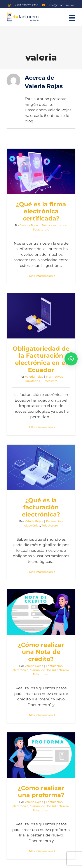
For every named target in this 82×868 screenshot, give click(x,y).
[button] (71, 359)
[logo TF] (22, 14)
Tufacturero (41, 229)
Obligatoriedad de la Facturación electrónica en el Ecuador (41, 359)
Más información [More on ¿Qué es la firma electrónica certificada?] (41, 276)
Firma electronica (54, 225)
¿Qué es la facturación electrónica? (41, 507)
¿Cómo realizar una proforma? (41, 792)
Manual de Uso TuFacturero (49, 670)
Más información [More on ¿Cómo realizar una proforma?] (41, 851)
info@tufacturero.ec (62, 5)
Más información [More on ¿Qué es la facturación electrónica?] (41, 572)
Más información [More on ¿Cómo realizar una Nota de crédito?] (41, 715)
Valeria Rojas (29, 225)
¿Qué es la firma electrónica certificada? (41, 211)
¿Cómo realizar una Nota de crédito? (41, 652)
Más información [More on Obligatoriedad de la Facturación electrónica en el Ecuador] (41, 427)
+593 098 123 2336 (26, 5)
